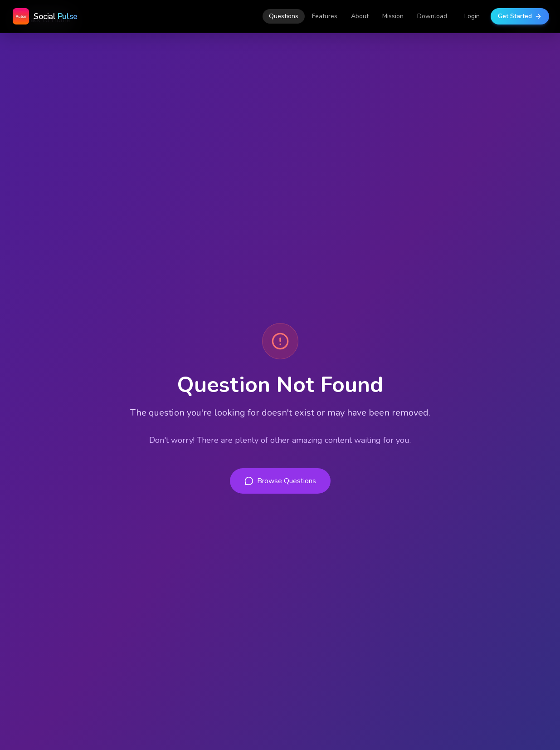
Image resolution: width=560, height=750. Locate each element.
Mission (393, 16)
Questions (284, 16)
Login (472, 16)
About (360, 16)
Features (325, 16)
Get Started (520, 16)
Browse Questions (280, 481)
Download (432, 16)
